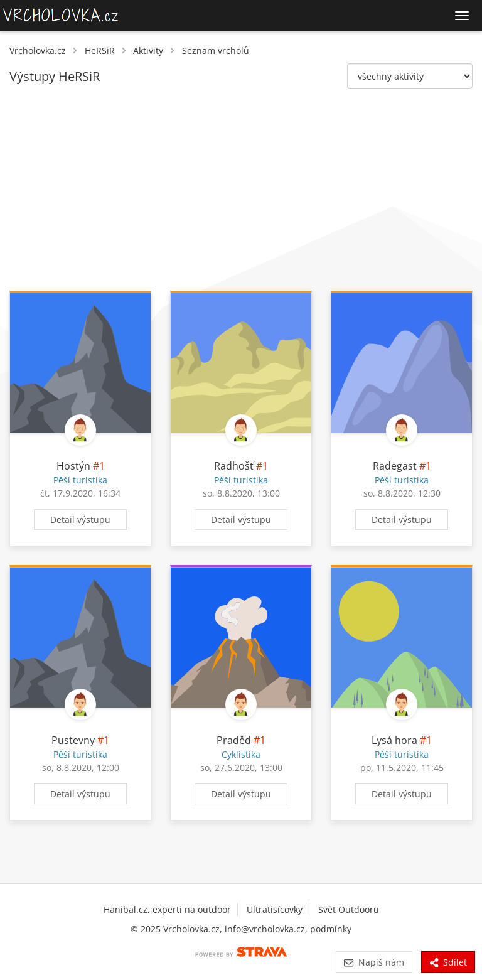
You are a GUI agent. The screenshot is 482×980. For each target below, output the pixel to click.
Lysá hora (394, 740)
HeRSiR (100, 51)
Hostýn (73, 466)
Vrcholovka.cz (38, 51)
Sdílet (448, 962)
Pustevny (73, 740)
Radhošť (234, 466)
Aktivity (148, 51)
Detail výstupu (80, 520)
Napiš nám (374, 962)
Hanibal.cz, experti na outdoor (167, 909)
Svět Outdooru (349, 909)
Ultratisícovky (275, 909)
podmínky (331, 929)
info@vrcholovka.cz (265, 929)
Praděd (234, 740)
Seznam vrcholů (216, 51)
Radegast (395, 466)
